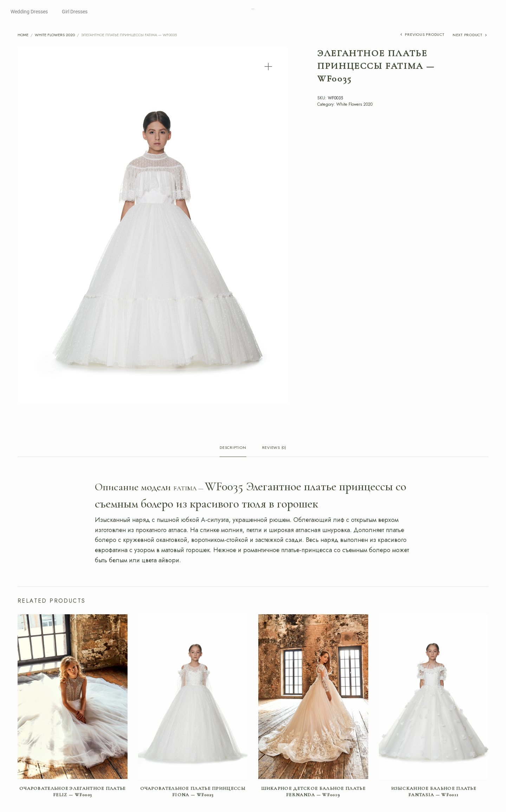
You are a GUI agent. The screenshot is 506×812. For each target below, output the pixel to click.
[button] (268, 67)
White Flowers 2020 (55, 35)
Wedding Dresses (29, 12)
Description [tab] (233, 448)
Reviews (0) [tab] (274, 448)
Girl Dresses (75, 12)
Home (23, 35)
